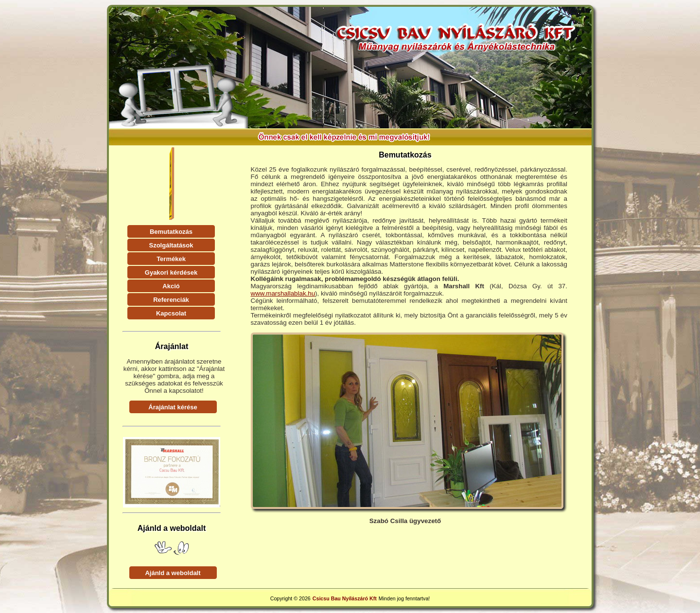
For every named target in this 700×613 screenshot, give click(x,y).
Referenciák (171, 300)
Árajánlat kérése (173, 407)
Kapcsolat (171, 313)
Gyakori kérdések (171, 272)
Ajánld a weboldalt (173, 573)
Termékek (171, 259)
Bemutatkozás (171, 232)
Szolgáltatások (171, 245)
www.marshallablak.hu (283, 293)
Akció (171, 286)
